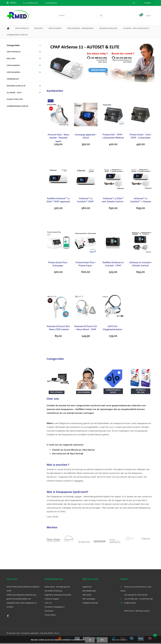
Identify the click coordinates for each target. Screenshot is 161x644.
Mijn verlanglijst (89, 600)
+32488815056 (31, 3)
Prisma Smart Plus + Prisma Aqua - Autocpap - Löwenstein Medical (86, 265)
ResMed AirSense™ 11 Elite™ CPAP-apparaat (58, 201)
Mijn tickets (87, 596)
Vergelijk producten (90, 604)
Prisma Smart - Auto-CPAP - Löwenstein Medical (141, 137)
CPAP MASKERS (13, 66)
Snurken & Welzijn (108, 29)
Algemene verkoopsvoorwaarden (58, 596)
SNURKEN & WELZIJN (16, 87)
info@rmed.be (130, 604)
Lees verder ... (53, 518)
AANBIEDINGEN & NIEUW (18, 107)
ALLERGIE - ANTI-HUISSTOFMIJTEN (15, 97)
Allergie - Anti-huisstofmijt (136, 29)
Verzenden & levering (53, 592)
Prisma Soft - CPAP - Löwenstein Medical (113, 137)
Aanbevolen (55, 92)
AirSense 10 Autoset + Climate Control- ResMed (141, 265)
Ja (90, 640)
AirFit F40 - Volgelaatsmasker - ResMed (113, 329)
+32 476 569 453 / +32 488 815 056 (138, 600)
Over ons (48, 604)
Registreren (87, 588)
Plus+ (57, 634)
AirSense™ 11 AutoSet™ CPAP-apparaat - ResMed (86, 201)
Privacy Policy (50, 616)
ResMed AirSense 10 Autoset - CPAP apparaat (113, 265)
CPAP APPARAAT (14, 53)
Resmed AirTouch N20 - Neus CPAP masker (58, 329)
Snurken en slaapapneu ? (55, 608)
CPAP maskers (55, 29)
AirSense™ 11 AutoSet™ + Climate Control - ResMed (141, 201)
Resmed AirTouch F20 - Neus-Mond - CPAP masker (86, 329)
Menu (11, 3)
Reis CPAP (39, 29)
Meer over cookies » (120, 640)
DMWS (51, 634)
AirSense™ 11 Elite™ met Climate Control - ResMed (113, 201)
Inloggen (147, 3)
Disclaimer (49, 612)
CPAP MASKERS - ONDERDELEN (80, 29)
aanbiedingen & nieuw (17, 36)
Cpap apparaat (22, 29)
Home (8, 29)
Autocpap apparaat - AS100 (86, 137)
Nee (102, 640)
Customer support (52, 600)
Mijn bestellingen (89, 592)
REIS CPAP (11, 60)
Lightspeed (34, 634)
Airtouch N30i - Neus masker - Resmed (58, 137)
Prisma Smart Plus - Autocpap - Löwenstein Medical (58, 265)
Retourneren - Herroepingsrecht (57, 588)
